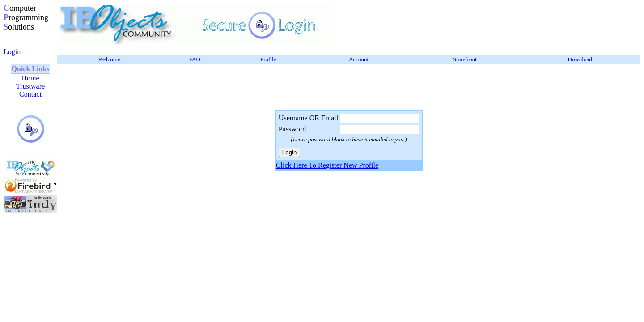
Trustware (30, 86)
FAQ (195, 59)
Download (580, 59)
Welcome (109, 59)
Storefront (465, 59)
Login (12, 52)
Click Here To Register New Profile (327, 165)
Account (359, 59)
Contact (30, 94)
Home (30, 78)
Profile (268, 59)
